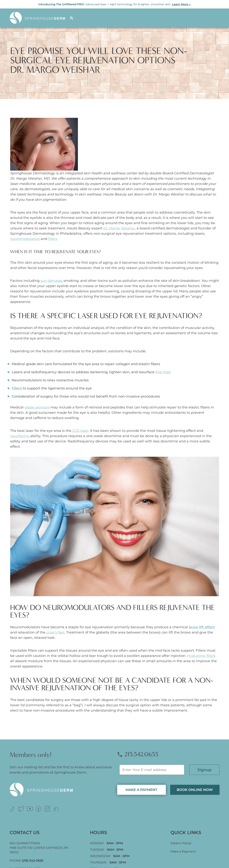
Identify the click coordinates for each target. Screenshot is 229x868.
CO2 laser (80, 431)
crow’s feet (55, 632)
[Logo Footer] (61, 790)
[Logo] (40, 18)
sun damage (51, 281)
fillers (53, 239)
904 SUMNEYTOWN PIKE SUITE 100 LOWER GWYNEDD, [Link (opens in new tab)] (39, 848)
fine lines (163, 372)
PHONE (26, 861)
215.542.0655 (138, 754)
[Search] (72, 18)
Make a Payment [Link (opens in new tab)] (183, 852)
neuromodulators (25, 239)
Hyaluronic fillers (201, 656)
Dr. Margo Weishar (119, 228)
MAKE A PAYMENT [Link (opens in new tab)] (141, 790)
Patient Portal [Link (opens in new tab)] (181, 843)
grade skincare (37, 407)
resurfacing (20, 436)
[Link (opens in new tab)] (13, 809)
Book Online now (195, 790)
